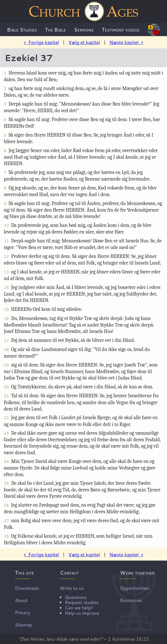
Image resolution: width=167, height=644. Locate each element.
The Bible (55, 30)
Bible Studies (22, 30)
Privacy (23, 612)
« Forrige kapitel (41, 42)
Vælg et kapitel (84, 42)
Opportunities (135, 588)
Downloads (27, 588)
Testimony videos (121, 30)
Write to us (79, 600)
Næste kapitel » (126, 42)
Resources (131, 600)
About (21, 600)
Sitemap (24, 624)
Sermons (84, 30)
